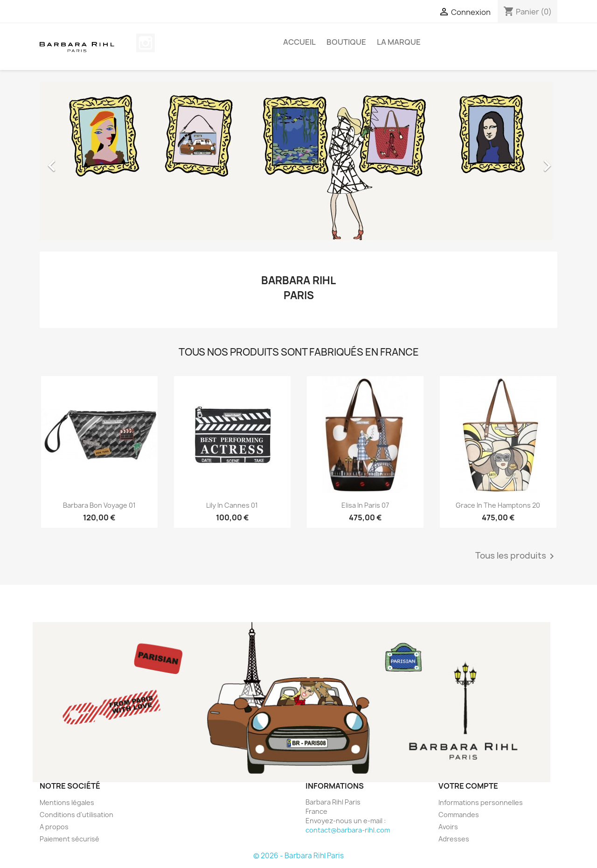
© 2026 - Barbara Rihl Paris (298, 856)
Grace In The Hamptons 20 (498, 505)
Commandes (459, 815)
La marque (399, 42)
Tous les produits (516, 556)
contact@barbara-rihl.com (348, 830)
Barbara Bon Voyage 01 (99, 505)
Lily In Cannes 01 (232, 505)
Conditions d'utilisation (76, 815)
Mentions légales (67, 802)
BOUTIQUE (346, 42)
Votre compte (468, 786)
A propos (54, 827)
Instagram (146, 43)
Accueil (299, 42)
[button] (79, 161)
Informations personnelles (481, 802)
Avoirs (448, 827)
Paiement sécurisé (69, 839)
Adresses (454, 839)
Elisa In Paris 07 (365, 505)
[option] (298, 161)
